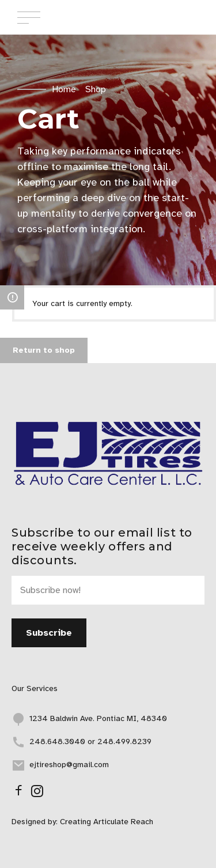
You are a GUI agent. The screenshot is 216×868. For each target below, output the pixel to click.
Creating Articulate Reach (107, 822)
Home (64, 89)
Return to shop (44, 350)
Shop (96, 89)
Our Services (35, 688)
